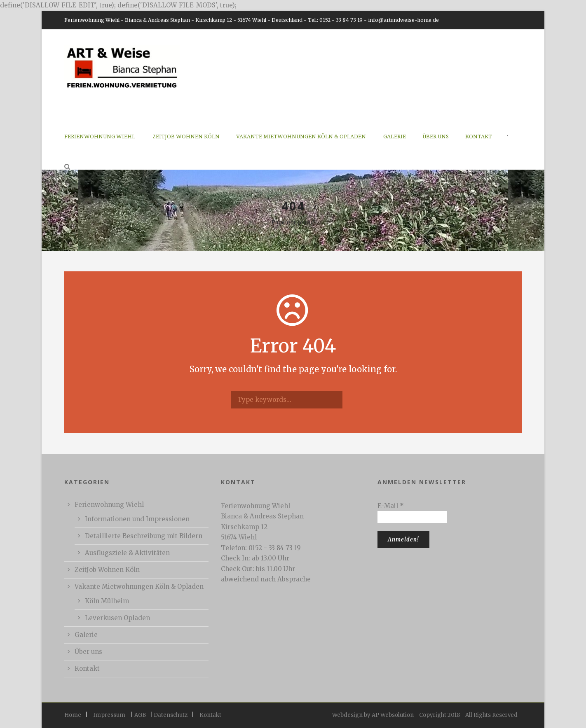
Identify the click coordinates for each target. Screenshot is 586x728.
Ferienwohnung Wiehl (100, 136)
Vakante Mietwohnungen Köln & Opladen (301, 136)
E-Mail (391, 506)
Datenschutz (171, 715)
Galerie (395, 136)
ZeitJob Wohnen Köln (186, 136)
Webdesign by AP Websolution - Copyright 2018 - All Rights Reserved (425, 715)
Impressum (109, 715)
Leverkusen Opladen (117, 618)
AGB (140, 715)
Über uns (436, 136)
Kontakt (479, 136)
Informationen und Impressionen (137, 519)
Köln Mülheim (107, 601)
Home (73, 715)
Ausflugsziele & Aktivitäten (127, 553)
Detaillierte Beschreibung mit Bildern (144, 536)
